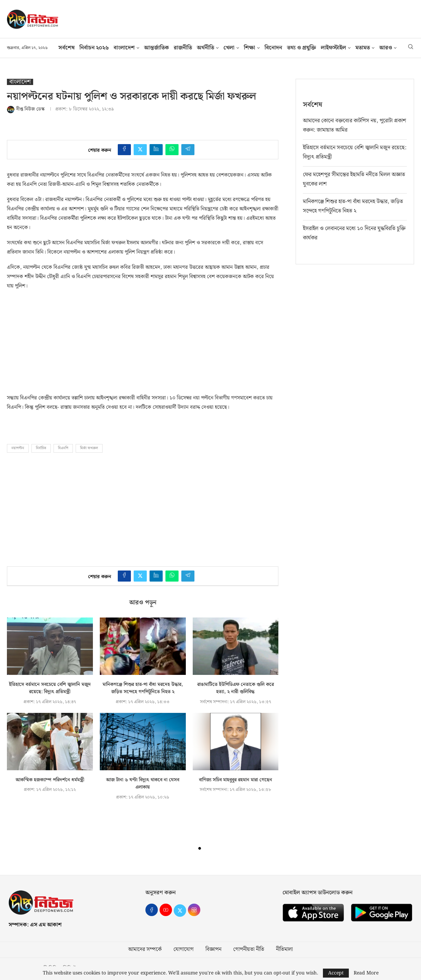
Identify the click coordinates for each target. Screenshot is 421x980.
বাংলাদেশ (124, 48)
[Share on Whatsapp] (172, 150)
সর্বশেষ (66, 48)
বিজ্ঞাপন (213, 950)
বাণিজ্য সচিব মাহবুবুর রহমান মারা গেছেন (236, 780)
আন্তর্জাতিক (156, 48)
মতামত (363, 48)
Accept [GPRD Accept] (336, 973)
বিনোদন (273, 48)
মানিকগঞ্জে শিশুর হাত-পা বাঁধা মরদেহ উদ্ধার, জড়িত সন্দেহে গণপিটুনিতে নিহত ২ (143, 688)
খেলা (229, 48)
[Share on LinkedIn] (156, 150)
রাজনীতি (183, 48)
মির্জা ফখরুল (89, 448)
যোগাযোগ (184, 950)
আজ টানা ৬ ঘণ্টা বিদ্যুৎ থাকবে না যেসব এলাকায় (143, 784)
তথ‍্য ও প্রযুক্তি (302, 48)
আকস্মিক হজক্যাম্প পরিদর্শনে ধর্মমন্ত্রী (50, 780)
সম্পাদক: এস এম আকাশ (35, 925)
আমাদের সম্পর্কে (145, 950)
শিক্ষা (250, 48)
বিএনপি (63, 448)
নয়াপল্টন (18, 448)
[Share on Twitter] (140, 150)
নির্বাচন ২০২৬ (94, 48)
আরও (386, 48)
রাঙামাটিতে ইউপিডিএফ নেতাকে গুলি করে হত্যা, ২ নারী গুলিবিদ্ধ (236, 688)
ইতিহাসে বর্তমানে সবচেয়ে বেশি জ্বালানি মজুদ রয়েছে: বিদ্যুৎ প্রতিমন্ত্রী (50, 688)
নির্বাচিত (41, 448)
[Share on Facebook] (124, 150)
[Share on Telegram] (188, 150)
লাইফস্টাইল (333, 48)
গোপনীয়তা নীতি (249, 950)
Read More (366, 973)
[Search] (411, 48)
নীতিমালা (284, 950)
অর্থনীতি (205, 48)
